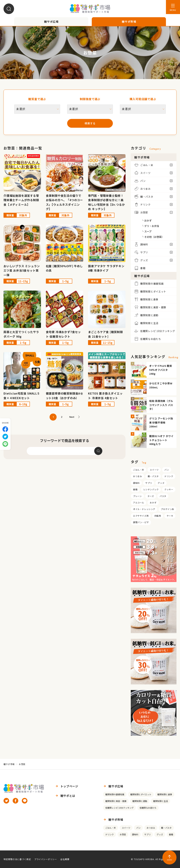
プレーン (137, 496)
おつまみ (137, 476)
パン (167, 470)
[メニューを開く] (173, 7)
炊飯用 (158, 516)
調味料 (136, 483)
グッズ (161, 483)
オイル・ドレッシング (144, 509)
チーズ (151, 496)
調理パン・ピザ (141, 522)
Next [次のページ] (72, 417)
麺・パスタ (153, 476)
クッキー (169, 489)
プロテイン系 (168, 509)
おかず (153, 503)
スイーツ (154, 470)
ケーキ (170, 516)
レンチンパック (151, 489)
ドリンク (169, 476)
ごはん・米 (139, 470)
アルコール (139, 503)
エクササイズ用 (141, 516)
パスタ (163, 496)
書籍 (135, 489)
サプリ (149, 483)
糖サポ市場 (9, 764)
